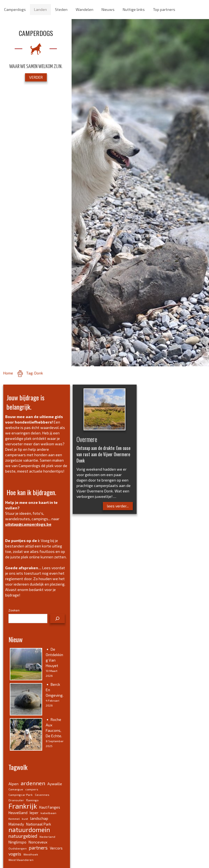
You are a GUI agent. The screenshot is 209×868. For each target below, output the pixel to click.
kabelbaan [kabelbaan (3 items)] (48, 813)
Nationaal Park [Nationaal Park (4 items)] (39, 824)
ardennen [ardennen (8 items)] (33, 783)
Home (8, 373)
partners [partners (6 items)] (38, 848)
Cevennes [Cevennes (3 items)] (42, 795)
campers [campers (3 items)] (32, 789)
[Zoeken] (57, 619)
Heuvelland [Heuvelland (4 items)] (18, 813)
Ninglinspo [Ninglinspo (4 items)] (17, 842)
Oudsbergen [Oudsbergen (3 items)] (18, 848)
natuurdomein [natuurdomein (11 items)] (29, 830)
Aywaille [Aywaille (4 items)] (55, 784)
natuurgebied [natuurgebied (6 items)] (23, 836)
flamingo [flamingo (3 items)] (32, 800)
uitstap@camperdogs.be (28, 524)
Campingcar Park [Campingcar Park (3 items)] (21, 795)
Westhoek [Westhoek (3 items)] (31, 854)
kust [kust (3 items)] (25, 819)
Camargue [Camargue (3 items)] (16, 789)
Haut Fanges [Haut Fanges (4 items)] (50, 807)
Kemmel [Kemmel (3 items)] (14, 819)
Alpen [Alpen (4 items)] (13, 784)
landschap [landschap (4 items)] (39, 818)
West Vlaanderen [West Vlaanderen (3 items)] (21, 860)
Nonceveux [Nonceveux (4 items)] (38, 842)
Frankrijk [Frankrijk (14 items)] (23, 806)
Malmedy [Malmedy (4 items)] (16, 824)
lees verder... (118, 506)
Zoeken (14, 610)
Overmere (87, 439)
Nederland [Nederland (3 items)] (47, 837)
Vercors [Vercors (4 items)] (56, 848)
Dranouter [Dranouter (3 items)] (16, 800)
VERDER (36, 77)
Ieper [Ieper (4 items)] (34, 813)
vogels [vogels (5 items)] (15, 854)
